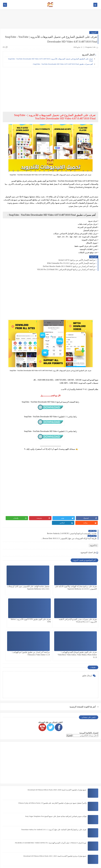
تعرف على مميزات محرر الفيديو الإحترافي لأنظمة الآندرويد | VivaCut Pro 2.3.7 (18, 579)
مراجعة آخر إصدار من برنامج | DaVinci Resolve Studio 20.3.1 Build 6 (69, 266)
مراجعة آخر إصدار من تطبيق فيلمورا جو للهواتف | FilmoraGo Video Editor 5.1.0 (20, 612)
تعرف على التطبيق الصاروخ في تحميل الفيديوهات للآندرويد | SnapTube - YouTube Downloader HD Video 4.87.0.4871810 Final (50, 60)
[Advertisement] (50, 88)
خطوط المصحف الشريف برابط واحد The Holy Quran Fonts (65, 826)
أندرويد (94, 32)
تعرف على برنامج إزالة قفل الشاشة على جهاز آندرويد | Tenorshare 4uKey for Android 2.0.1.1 (54, 786)
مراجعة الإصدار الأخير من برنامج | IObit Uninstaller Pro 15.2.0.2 (71, 263)
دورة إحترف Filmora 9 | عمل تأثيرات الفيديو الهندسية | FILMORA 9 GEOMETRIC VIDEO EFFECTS (51, 799)
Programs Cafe (74, 865)
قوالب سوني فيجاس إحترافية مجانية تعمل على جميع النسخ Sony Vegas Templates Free (56, 773)
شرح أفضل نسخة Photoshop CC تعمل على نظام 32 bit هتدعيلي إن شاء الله (60, 839)
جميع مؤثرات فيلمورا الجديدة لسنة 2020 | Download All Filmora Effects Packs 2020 (57, 746)
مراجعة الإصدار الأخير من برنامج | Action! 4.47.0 (77, 260)
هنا (91, 663)
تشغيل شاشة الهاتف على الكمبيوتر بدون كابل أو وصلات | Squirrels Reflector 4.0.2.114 (51, 579)
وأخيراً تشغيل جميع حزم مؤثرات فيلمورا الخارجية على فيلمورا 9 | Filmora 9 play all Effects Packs (52, 760)
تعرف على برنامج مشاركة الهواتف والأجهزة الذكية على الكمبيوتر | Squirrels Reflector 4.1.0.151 (84, 579)
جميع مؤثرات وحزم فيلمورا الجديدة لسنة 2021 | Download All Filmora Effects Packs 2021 (55, 812)
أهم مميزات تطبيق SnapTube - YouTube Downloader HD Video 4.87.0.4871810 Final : (63, 64)
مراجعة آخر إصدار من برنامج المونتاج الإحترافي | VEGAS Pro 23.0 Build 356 (66, 270)
